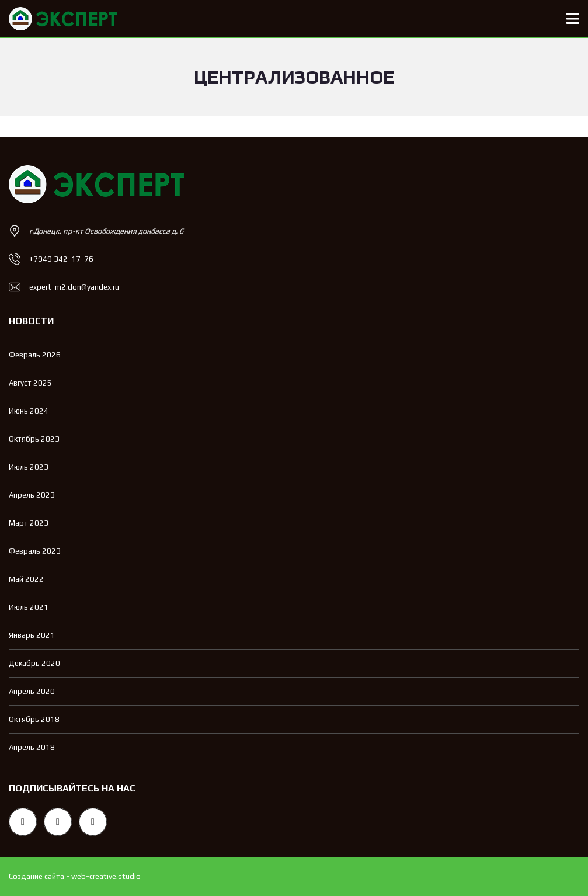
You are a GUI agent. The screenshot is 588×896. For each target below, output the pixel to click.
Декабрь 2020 (34, 663)
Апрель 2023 (32, 495)
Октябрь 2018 (34, 719)
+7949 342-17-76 (61, 259)
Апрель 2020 (32, 691)
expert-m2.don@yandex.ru (74, 287)
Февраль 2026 (35, 355)
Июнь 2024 (29, 411)
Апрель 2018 (32, 747)
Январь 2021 (32, 635)
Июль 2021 (29, 607)
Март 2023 (29, 523)
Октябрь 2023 (34, 439)
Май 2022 (26, 579)
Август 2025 (30, 383)
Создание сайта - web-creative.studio (75, 876)
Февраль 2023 (35, 551)
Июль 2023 (29, 467)
